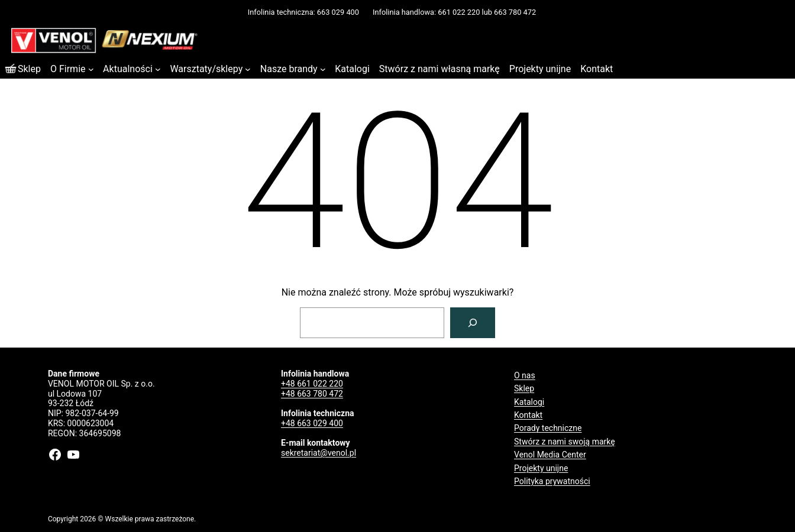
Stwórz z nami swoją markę (565, 442)
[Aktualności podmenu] (158, 69)
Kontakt (528, 415)
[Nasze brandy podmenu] (323, 69)
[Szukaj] (473, 323)
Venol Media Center (550, 455)
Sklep (524, 388)
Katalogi (529, 402)
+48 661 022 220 (312, 384)
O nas (525, 375)
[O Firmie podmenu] (91, 69)
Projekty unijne (541, 468)
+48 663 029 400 (312, 423)
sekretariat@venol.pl (319, 453)
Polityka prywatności (552, 481)
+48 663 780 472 (312, 394)
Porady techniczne (548, 428)
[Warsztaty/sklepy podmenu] (248, 69)
